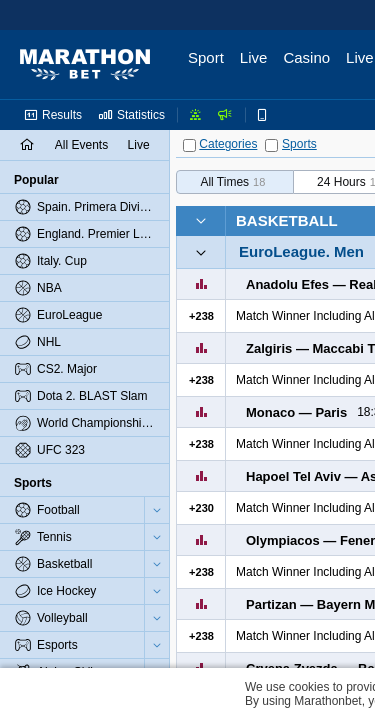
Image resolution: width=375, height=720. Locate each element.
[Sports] (271, 145)
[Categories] (189, 145)
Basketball (287, 220)
